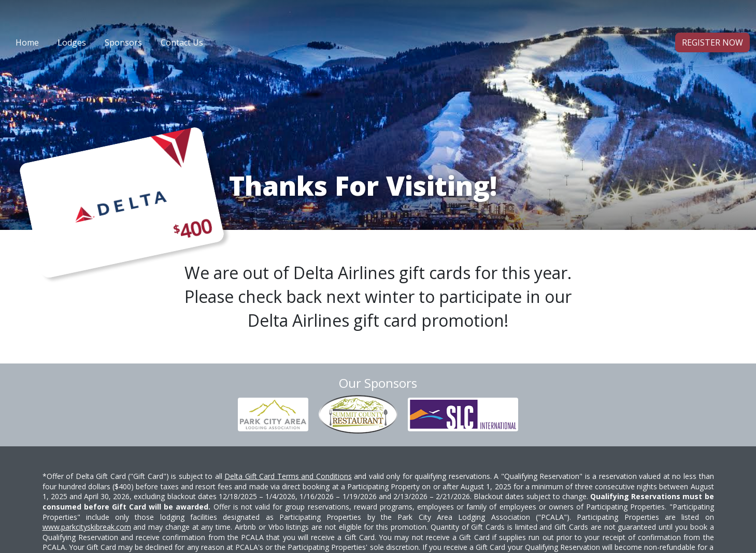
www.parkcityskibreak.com (87, 527)
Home (27, 42)
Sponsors (123, 42)
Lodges (72, 42)
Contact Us (182, 42)
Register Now (712, 42)
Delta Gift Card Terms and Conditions (288, 476)
